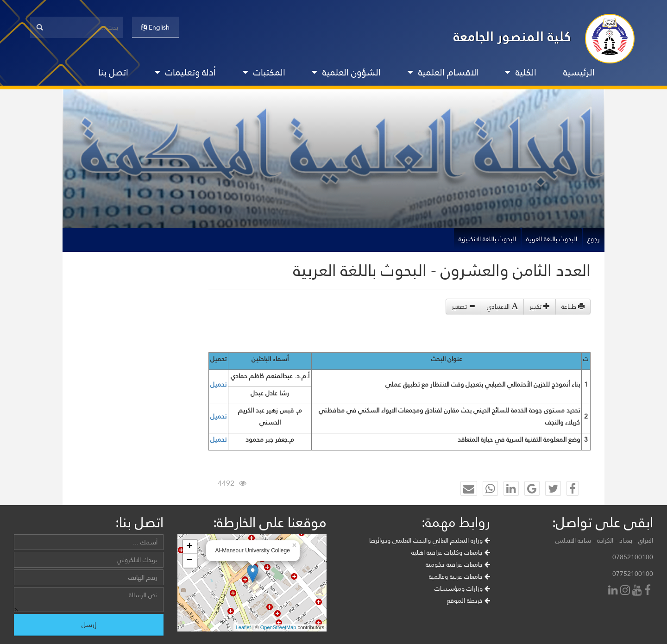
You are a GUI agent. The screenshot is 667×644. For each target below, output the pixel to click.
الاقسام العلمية (443, 72)
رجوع (594, 239)
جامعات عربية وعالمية (459, 576)
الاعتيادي (502, 306)
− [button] (189, 561)
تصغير (463, 306)
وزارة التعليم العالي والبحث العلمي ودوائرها (430, 540)
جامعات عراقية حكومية (458, 564)
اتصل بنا (113, 72)
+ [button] (189, 547)
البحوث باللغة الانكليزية (487, 239)
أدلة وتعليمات (185, 72)
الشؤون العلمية (346, 72)
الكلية (521, 72)
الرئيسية (579, 72)
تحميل (218, 384)
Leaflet (243, 627)
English (155, 27)
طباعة (573, 306)
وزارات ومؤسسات (462, 588)
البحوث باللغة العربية (552, 239)
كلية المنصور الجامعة (512, 36)
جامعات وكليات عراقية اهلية (451, 552)
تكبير (540, 306)
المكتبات (264, 72)
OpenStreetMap (278, 627)
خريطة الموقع (469, 600)
